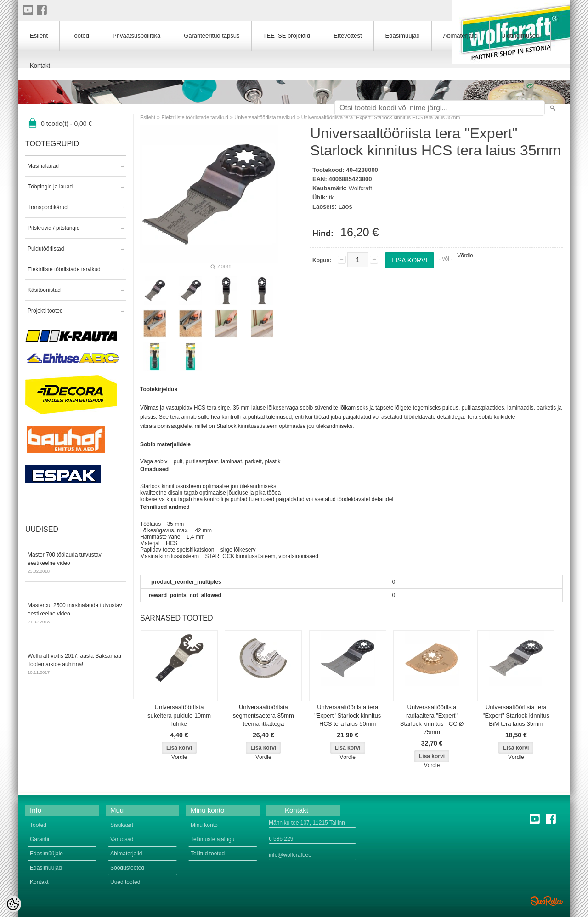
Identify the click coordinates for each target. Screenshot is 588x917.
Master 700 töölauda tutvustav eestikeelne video (76, 564)
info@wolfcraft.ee (290, 855)
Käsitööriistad (44, 290)
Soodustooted (127, 868)
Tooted (80, 36)
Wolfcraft (360, 188)
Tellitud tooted (208, 854)
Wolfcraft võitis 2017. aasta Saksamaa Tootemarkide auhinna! (76, 665)
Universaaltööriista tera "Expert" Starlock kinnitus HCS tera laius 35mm (381, 117)
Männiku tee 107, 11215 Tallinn (307, 823)
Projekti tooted (45, 311)
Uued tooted (125, 882)
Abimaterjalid (461, 36)
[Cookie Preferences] (13, 904)
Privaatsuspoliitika (136, 36)
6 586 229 (281, 839)
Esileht (148, 117)
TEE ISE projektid (287, 36)
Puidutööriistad (46, 249)
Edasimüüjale (46, 854)
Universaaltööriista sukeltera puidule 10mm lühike (179, 715)
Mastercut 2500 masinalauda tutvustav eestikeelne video (76, 614)
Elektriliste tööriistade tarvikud (64, 269)
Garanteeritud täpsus (212, 36)
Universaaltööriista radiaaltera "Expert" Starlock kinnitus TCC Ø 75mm (432, 720)
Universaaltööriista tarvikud (265, 117)
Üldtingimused (520, 36)
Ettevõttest (348, 36)
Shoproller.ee (547, 901)
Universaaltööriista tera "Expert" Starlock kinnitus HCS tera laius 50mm (348, 715)
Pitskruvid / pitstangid (54, 228)
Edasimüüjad (403, 36)
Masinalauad (43, 166)
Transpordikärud (48, 207)
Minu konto (204, 825)
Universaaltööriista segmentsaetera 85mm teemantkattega (263, 715)
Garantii (40, 839)
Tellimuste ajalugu (212, 839)
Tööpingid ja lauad (50, 187)
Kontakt (40, 65)
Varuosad (122, 839)
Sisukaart (122, 825)
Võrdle (465, 256)
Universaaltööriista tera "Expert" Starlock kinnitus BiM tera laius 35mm (516, 715)
